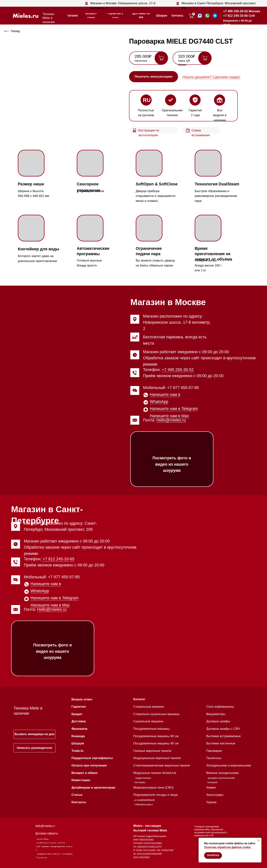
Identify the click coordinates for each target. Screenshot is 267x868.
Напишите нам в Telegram (174, 409)
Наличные (141, 61)
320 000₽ (187, 56)
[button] (154, 77)
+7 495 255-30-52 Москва (242, 11)
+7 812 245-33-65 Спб (239, 16)
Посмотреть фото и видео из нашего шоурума (172, 464)
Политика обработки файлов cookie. (228, 847)
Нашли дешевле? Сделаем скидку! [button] (211, 77)
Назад (15, 31)
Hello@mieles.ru (171, 420)
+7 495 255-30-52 (178, 370)
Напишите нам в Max (169, 416)
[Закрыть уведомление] (259, 841)
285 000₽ (143, 56)
